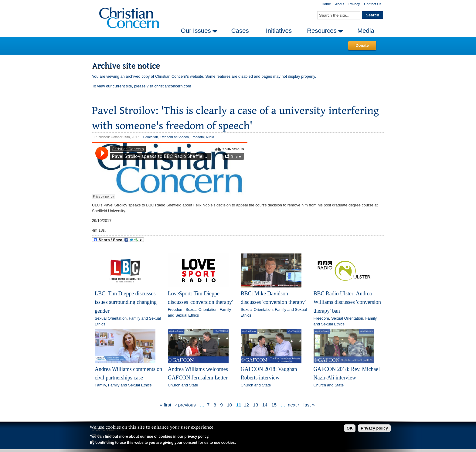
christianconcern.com (173, 86)
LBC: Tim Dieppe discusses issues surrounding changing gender (126, 302)
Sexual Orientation (111, 318)
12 (246, 405)
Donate (362, 45)
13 (255, 405)
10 (229, 405)
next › (294, 405)
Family (100, 385)
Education (151, 137)
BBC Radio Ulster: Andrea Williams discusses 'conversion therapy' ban (347, 302)
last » (309, 405)
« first (166, 405)
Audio (210, 137)
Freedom (197, 137)
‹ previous (185, 405)
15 (274, 405)
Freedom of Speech (174, 137)
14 (265, 405)
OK (350, 428)
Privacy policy (374, 428)
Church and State (183, 385)
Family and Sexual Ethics (130, 385)
